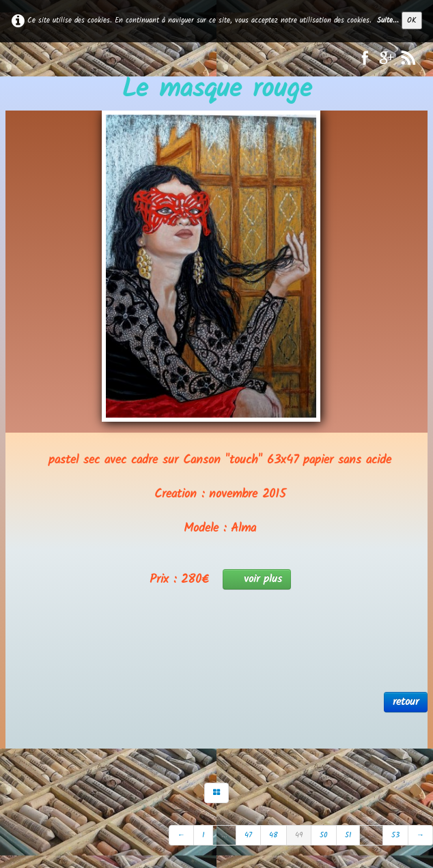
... (224, 835)
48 (274, 835)
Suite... (388, 20)
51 (348, 835)
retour (406, 702)
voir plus (257, 579)
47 (248, 835)
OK (412, 20)
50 (324, 835)
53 (395, 835)
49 (299, 835)
